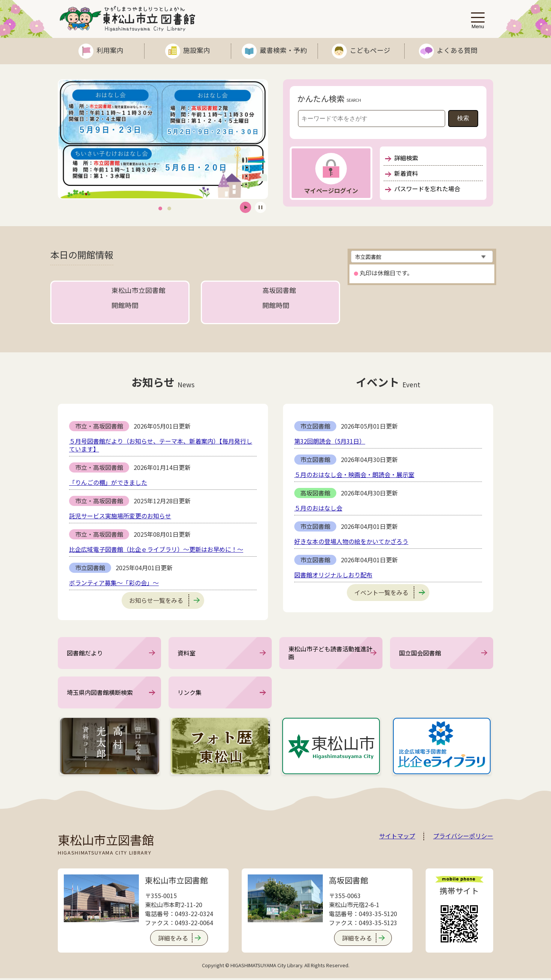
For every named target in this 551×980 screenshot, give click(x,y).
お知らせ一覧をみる (164, 600)
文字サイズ (436, 20)
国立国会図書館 (420, 653)
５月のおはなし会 (318, 508)
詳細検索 (402, 158)
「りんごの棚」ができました (108, 482)
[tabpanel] (163, 139)
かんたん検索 (321, 98)
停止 (260, 207)
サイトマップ (397, 838)
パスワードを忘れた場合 (423, 189)
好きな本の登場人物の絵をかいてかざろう (351, 541)
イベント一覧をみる (390, 592)
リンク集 (190, 694)
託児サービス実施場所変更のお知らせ (120, 516)
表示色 (453, 20)
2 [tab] (169, 208)
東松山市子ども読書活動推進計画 (330, 653)
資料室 (187, 653)
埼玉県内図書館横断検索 (100, 694)
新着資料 (402, 173)
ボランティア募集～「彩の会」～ (114, 583)
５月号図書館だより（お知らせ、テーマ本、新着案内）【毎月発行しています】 (161, 445)
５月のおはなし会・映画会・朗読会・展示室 (354, 474)
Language (406, 20)
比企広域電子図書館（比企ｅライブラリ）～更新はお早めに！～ (156, 549)
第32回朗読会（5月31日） (330, 441)
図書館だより (85, 653)
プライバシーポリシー (463, 838)
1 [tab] (160, 208)
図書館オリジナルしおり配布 (333, 575)
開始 (245, 207)
